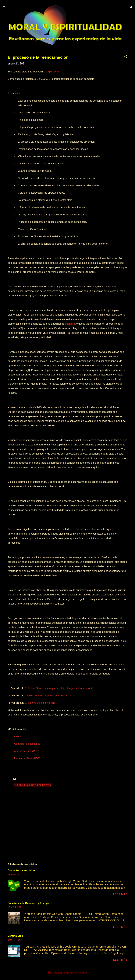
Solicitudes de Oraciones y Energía (28, 903)
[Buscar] (131, 7)
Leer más (120, 894)
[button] (126, 57)
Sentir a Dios (15, 936)
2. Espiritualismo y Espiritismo (33, 785)
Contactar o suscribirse (21, 870)
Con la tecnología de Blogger (67, 973)
